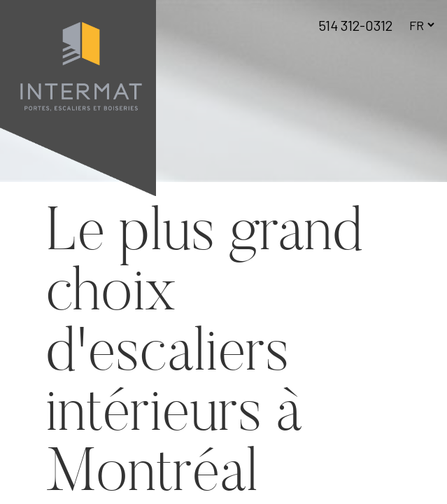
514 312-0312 (355, 25)
